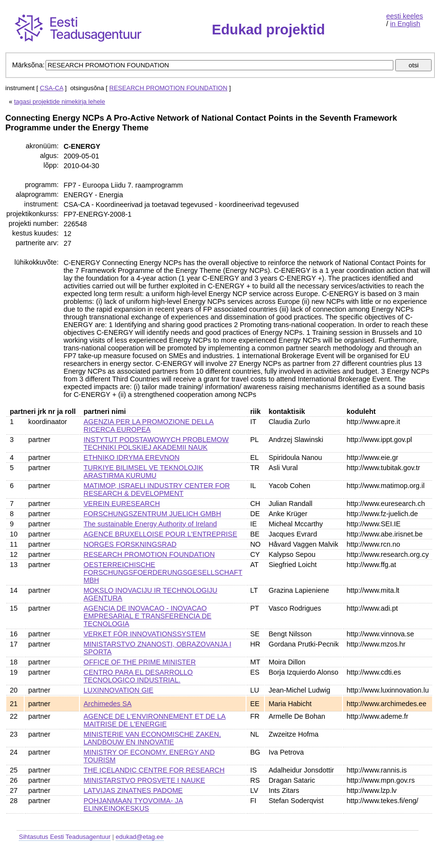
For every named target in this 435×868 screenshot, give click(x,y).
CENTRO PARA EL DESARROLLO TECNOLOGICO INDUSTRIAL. (139, 676)
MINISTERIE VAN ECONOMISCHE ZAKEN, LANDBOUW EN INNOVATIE (153, 738)
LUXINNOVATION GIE (119, 690)
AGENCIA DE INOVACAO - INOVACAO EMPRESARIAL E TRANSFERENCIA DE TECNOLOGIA (148, 616)
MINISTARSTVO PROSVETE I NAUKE (145, 780)
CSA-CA (51, 88)
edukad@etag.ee (140, 837)
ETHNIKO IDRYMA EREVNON (132, 458)
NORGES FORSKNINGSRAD (130, 544)
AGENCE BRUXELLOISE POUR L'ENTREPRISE (161, 534)
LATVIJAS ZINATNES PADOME (133, 790)
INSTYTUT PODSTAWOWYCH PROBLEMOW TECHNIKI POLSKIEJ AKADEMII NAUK (156, 443)
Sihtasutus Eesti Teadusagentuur (65, 837)
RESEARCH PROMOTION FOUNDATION (169, 88)
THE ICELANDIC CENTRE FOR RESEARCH (154, 770)
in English (405, 24)
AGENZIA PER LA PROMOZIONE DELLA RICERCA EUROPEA (149, 426)
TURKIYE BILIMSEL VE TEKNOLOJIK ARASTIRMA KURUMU (144, 472)
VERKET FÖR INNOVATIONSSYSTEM (145, 634)
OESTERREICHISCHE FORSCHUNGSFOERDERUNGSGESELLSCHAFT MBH (163, 572)
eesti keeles (404, 16)
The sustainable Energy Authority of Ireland (150, 524)
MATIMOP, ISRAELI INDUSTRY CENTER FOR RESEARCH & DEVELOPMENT (157, 489)
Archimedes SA (108, 704)
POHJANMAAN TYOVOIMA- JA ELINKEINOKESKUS (133, 805)
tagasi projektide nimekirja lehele (60, 102)
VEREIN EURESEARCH (122, 504)
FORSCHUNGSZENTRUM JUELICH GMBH (153, 514)
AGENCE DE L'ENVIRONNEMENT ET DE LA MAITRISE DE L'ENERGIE (155, 720)
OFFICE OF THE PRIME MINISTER (140, 662)
